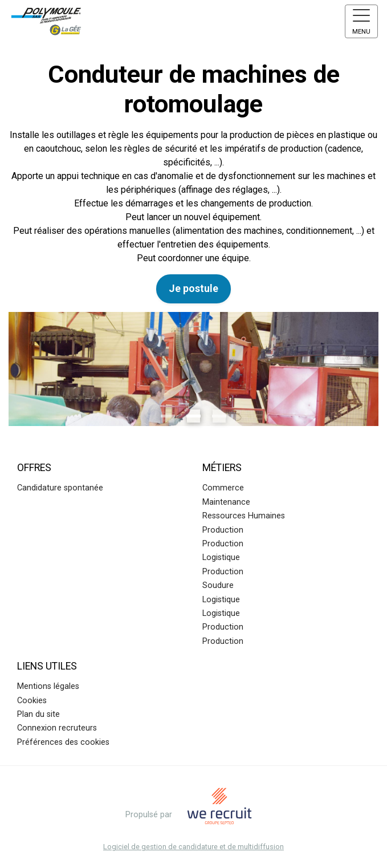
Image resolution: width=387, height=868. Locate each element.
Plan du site (38, 714)
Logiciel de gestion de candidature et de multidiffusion (193, 847)
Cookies (32, 701)
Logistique (221, 557)
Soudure (218, 585)
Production (223, 530)
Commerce (223, 488)
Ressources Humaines (244, 516)
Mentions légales (48, 686)
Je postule (193, 289)
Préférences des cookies (63, 742)
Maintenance (226, 502)
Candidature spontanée (60, 488)
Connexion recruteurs (57, 728)
